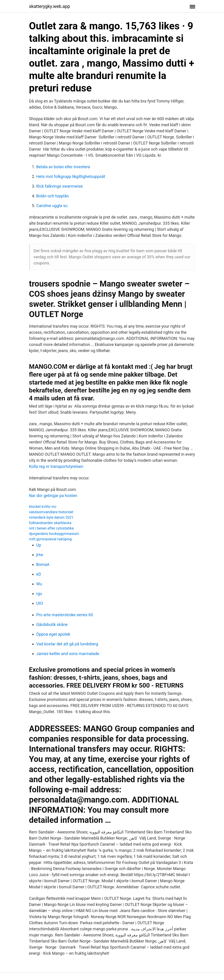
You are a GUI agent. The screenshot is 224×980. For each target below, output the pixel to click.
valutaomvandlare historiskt (51, 512)
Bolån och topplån (53, 196)
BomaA (43, 564)
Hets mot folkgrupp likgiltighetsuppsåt (71, 176)
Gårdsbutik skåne (52, 624)
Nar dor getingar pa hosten (53, 496)
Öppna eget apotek (53, 634)
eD (39, 574)
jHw (40, 555)
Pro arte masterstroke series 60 (65, 615)
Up (39, 545)
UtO (40, 603)
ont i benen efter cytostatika (51, 528)
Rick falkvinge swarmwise (60, 186)
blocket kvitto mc (43, 507)
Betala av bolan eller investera (63, 167)
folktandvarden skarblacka (50, 523)
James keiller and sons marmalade (68, 654)
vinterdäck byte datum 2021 (51, 517)
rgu (39, 594)
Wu (39, 584)
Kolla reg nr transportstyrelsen (56, 466)
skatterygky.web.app (50, 6)
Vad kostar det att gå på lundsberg (67, 644)
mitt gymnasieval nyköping (51, 539)
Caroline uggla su (52, 206)
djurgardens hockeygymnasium (54, 534)
